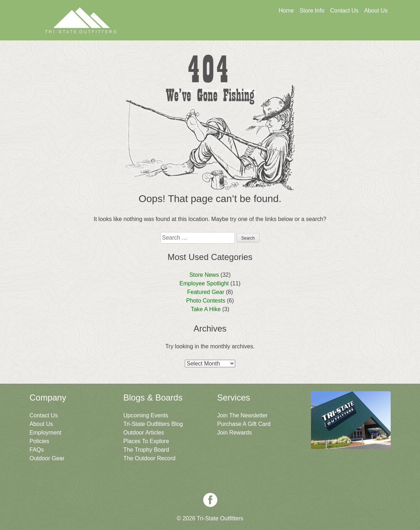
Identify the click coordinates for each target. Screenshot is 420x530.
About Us (376, 11)
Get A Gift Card (214, 31)
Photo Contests (206, 301)
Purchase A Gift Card (244, 424)
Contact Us (344, 11)
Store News (204, 275)
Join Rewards (235, 433)
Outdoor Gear (47, 458)
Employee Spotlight (204, 283)
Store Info (312, 11)
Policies (39, 441)
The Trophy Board (146, 450)
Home (286, 11)
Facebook (210, 500)
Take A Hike (206, 309)
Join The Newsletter (352, 31)
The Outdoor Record (149, 458)
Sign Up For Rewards (283, 31)
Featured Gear (206, 292)
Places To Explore (146, 441)
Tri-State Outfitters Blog (153, 424)
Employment (46, 433)
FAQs (37, 450)
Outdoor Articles (144, 433)
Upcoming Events (146, 415)
